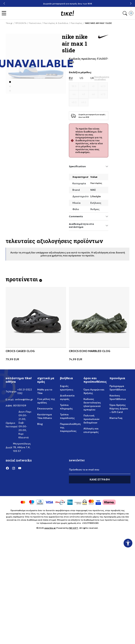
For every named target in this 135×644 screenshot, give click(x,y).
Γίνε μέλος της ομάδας (46, 401)
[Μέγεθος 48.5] (74, 102)
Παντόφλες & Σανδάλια (56, 23)
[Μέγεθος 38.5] (74, 86)
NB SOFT (74, 528)
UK (92, 78)
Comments (89, 216)
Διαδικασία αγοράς (67, 397)
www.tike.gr (50, 528)
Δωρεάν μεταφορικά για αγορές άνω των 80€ (68, 4)
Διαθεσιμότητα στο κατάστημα (89, 225)
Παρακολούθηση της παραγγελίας (70, 427)
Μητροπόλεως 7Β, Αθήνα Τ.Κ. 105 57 (22, 447)
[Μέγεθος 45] (84, 94)
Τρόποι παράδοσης (67, 416)
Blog (40, 424)
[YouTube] (20, 468)
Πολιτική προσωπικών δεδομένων (91, 419)
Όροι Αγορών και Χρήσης (94, 391)
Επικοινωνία (45, 409)
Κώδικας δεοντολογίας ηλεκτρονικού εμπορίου (92, 404)
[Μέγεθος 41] (93, 86)
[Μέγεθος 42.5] (103, 86)
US (81, 78)
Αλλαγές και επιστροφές (91, 430)
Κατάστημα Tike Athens (45, 416)
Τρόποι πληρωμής (66, 407)
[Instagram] (14, 468)
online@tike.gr (24, 399)
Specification (89, 166)
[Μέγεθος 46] (93, 94)
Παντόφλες (77, 23)
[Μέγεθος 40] (84, 86)
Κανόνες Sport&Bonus (118, 397)
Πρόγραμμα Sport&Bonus (118, 388)
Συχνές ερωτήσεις (67, 388)
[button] (5, 13)
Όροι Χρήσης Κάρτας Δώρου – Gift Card (119, 409)
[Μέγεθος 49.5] (84, 102)
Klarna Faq (116, 418)
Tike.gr (9, 23)
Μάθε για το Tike (45, 391)
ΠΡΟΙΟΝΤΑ (21, 23)
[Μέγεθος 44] (74, 94)
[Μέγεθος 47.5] (103, 94)
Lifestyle (96, 196)
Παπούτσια (35, 23)
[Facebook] (7, 468)
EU (71, 78)
